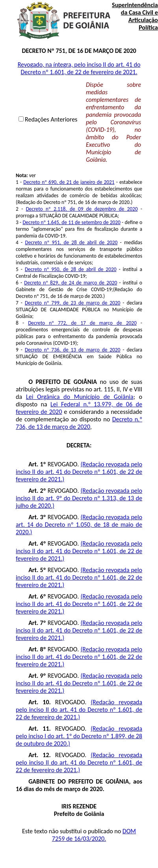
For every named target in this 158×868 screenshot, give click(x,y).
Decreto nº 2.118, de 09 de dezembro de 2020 (82, 209)
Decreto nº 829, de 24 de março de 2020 (71, 283)
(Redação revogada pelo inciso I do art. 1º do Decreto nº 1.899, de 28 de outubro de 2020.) (79, 736)
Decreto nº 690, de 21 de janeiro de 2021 (69, 182)
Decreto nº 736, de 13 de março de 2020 (72, 350)
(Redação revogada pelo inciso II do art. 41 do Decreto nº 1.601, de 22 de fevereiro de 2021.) (79, 472)
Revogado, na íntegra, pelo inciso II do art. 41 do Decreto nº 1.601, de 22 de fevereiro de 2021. (79, 68)
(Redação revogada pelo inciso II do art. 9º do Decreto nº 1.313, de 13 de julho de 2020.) (79, 498)
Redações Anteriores (51, 119)
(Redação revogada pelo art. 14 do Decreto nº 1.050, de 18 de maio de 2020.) (79, 525)
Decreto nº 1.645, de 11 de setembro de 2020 (71, 222)
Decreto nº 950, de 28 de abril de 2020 (71, 269)
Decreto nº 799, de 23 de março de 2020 (72, 303)
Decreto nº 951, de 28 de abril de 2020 (71, 242)
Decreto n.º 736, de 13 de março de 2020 (79, 423)
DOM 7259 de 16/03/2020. (94, 835)
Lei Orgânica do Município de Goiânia (80, 397)
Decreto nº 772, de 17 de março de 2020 (82, 323)
